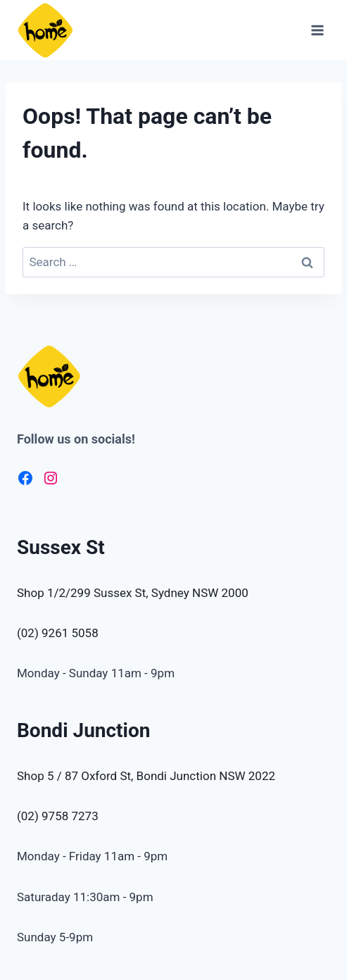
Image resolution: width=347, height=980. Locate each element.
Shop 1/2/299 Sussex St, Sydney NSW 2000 (133, 593)
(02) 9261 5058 (58, 633)
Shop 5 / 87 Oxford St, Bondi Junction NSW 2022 (146, 776)
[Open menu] (317, 30)
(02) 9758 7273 (58, 816)
